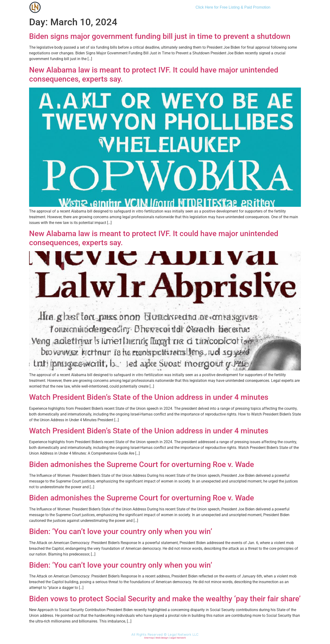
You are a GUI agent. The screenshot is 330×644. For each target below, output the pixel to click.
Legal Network (178, 638)
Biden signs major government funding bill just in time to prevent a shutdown (160, 36)
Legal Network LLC (183, 635)
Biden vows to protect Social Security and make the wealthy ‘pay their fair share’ (165, 599)
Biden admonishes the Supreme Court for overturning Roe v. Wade (142, 464)
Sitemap (149, 638)
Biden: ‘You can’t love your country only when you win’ (121, 531)
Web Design (162, 638)
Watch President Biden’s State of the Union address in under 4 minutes (149, 397)
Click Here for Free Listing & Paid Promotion (233, 7)
